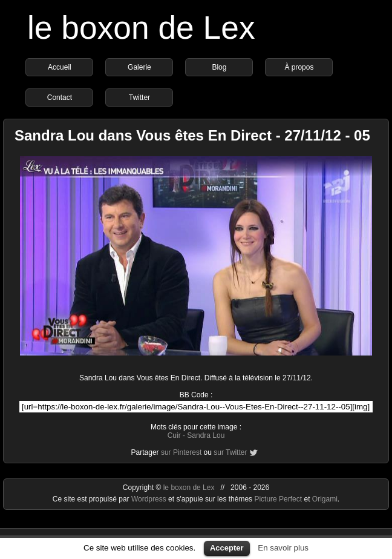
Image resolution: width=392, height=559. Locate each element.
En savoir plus (283, 548)
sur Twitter (230, 452)
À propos (299, 67)
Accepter (227, 548)
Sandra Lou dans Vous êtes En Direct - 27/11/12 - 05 (192, 135)
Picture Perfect (278, 499)
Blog (219, 67)
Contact (60, 98)
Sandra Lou (206, 435)
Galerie (139, 67)
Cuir (174, 435)
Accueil (60, 67)
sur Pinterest (181, 452)
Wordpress (150, 499)
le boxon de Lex (141, 28)
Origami (325, 499)
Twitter (139, 98)
